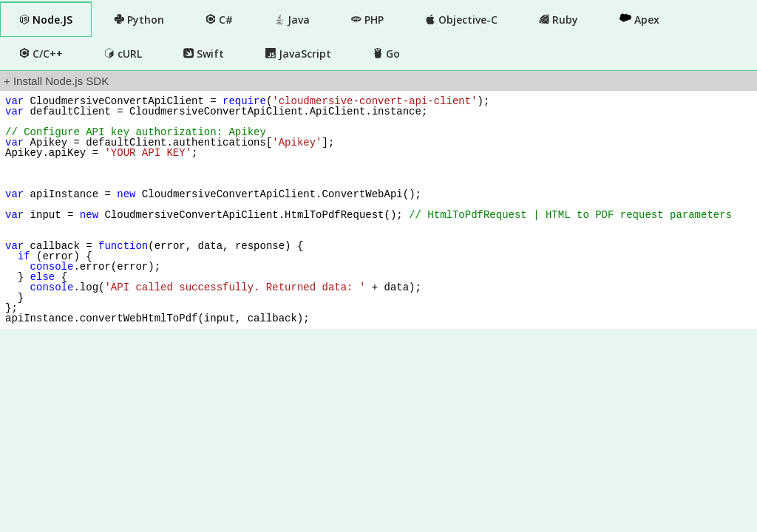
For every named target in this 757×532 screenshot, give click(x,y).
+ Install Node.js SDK (56, 81)
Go (386, 54)
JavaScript (298, 54)
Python (139, 20)
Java (292, 20)
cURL (123, 54)
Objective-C (461, 20)
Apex (639, 19)
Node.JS (46, 20)
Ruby (559, 20)
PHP (367, 20)
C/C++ (41, 54)
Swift (204, 54)
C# (219, 20)
